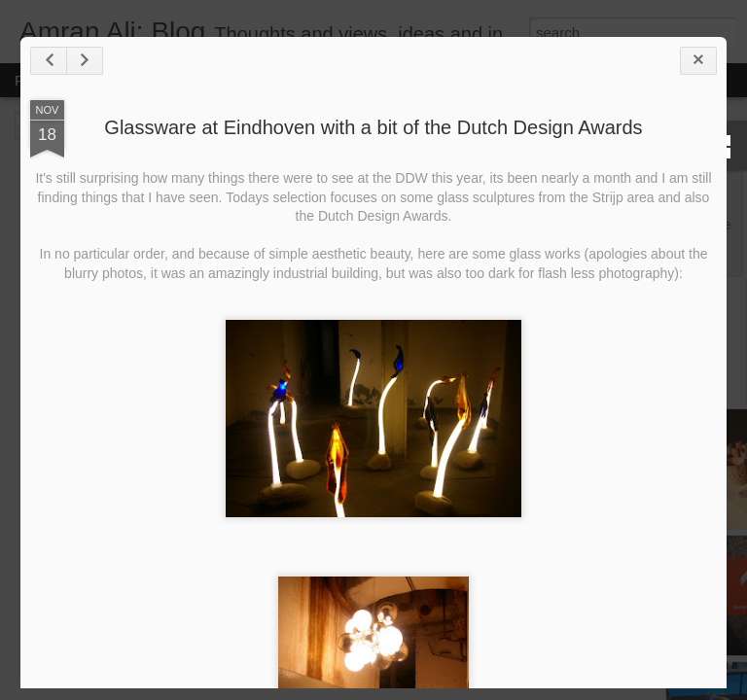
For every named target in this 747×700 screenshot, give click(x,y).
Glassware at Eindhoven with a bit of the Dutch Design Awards (373, 127)
